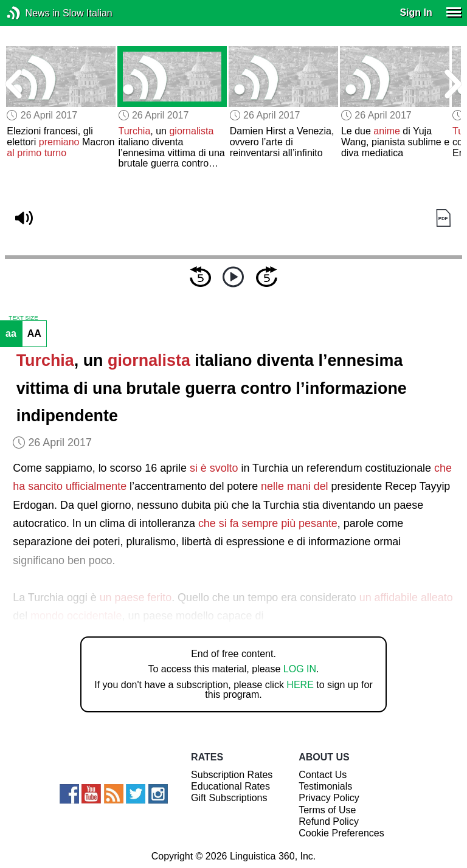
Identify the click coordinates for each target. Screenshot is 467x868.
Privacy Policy (329, 798)
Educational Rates (230, 786)
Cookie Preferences (341, 833)
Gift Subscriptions (229, 798)
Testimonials (325, 786)
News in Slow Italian (32, 13)
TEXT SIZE (23, 318)
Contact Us (323, 775)
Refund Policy (329, 821)
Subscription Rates (232, 775)
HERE (300, 685)
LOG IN (300, 669)
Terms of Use (327, 810)
